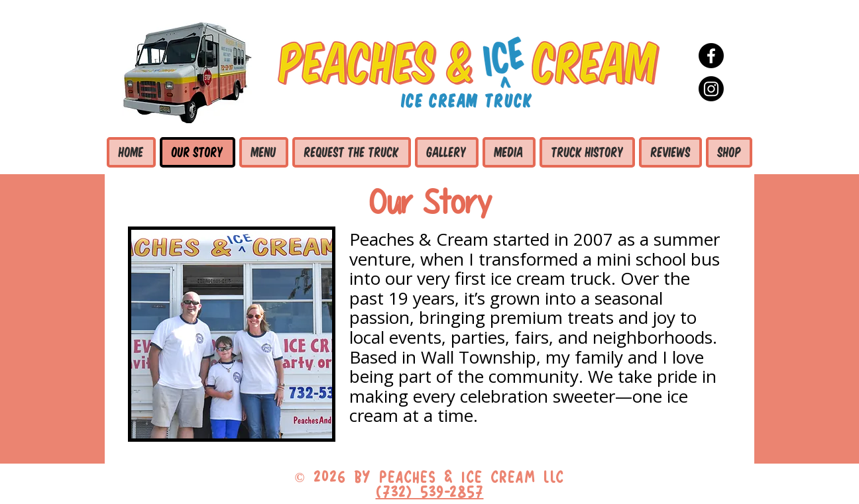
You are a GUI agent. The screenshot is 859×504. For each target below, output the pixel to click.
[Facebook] (711, 56)
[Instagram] (711, 89)
